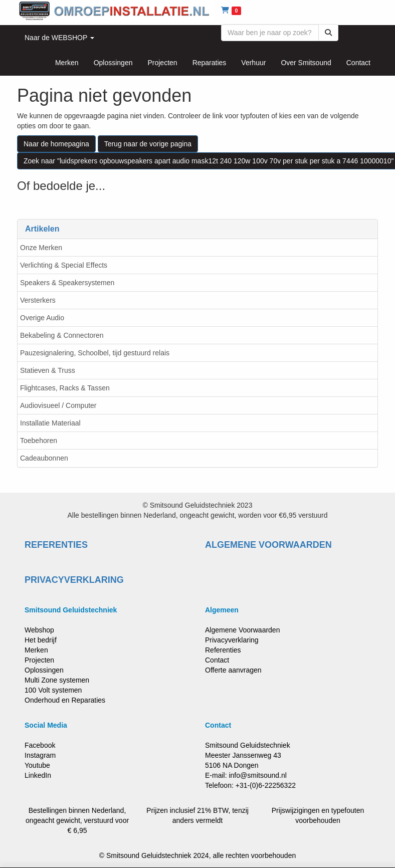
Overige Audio (42, 318)
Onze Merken (41, 248)
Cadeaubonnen (44, 458)
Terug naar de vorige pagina (148, 144)
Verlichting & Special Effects (64, 265)
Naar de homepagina (56, 144)
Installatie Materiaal (50, 423)
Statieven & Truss (48, 370)
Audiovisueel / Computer (58, 405)
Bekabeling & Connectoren (62, 335)
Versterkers (38, 300)
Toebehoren (39, 441)
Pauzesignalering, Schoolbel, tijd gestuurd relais (95, 353)
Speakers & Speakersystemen (67, 283)
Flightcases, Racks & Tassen (65, 388)
